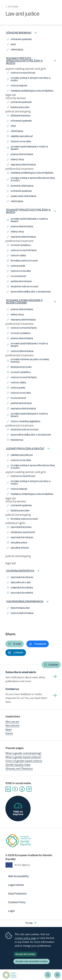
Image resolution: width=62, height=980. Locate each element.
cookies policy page (26, 938)
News (9, 729)
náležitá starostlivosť (20, 137)
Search (48, 975)
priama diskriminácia (20, 155)
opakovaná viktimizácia (21, 197)
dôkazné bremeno (19, 33)
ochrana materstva (20, 571)
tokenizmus (15, 440)
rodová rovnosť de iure (21, 73)
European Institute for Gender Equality (10, 975)
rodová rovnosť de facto (22, 251)
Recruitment (12, 725)
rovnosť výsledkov (19, 246)
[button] (15, 644)
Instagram (29, 789)
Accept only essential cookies (31, 961)
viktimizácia (15, 50)
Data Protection (17, 894)
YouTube (15, 789)
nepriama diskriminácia (21, 165)
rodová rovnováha (19, 142)
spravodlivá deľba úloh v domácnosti (29, 292)
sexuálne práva (17, 543)
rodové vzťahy (16, 256)
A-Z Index (13, 7)
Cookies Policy (17, 902)
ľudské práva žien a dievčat (25, 448)
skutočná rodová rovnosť (22, 287)
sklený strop (15, 160)
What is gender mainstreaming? (23, 753)
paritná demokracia (19, 282)
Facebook (22, 789)
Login (11, 911)
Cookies (53, 665)
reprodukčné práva (19, 528)
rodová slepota (17, 86)
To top (29, 923)
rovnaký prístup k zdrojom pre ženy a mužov (29, 79)
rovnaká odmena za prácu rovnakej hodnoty (28, 361)
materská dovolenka (20, 588)
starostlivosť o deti (19, 583)
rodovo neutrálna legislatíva (23, 422)
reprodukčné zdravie (20, 538)
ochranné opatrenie (19, 40)
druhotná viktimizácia (20, 186)
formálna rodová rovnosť (22, 261)
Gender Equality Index (18, 765)
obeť (12, 45)
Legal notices (16, 885)
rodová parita (16, 266)
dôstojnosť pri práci (19, 368)
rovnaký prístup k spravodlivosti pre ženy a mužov (24, 61)
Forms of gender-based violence (24, 761)
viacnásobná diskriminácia (25, 601)
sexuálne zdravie (18, 548)
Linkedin (8, 789)
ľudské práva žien (18, 108)
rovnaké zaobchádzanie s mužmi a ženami (27, 148)
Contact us (12, 689)
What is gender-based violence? (23, 757)
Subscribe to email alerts (21, 672)
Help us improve (18, 813)
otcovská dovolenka (20, 593)
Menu (57, 975)
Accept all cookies (25, 954)
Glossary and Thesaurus (19, 768)
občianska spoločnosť (21, 533)
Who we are (12, 722)
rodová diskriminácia (20, 352)
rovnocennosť (16, 277)
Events (9, 733)
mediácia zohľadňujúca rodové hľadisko (30, 91)
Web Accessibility (18, 876)
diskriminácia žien (18, 608)
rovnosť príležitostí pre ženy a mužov (28, 211)
